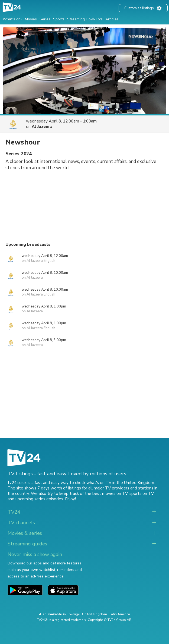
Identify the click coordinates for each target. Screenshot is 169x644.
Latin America (120, 614)
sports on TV (142, 494)
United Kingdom (95, 614)
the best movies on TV (106, 494)
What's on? (12, 19)
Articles (112, 19)
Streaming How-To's (85, 19)
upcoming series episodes (39, 499)
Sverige (74, 614)
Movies (31, 19)
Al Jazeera (42, 127)
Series (45, 19)
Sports (59, 19)
